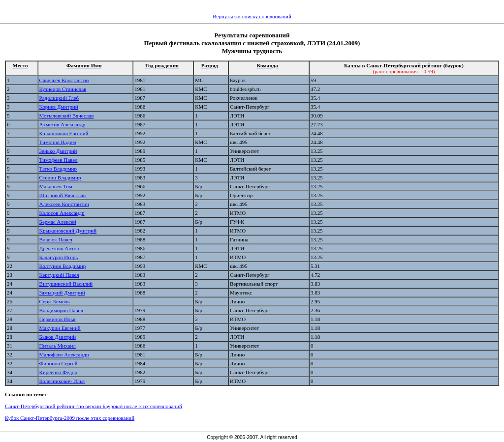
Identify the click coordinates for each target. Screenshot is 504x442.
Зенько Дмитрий (58, 151)
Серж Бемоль (55, 301)
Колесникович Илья (62, 381)
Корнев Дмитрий (59, 107)
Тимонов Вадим (58, 142)
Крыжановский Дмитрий (68, 231)
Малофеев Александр (64, 354)
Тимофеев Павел (59, 160)
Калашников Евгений (64, 133)
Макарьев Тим (56, 186)
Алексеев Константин (64, 204)
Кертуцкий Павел (59, 275)
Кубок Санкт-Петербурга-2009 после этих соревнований (70, 418)
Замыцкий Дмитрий (62, 293)
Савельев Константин (64, 80)
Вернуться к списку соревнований (252, 16)
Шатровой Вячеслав (63, 195)
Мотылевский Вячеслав (67, 116)
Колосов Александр (62, 213)
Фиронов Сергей (59, 363)
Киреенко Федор (58, 372)
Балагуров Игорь (59, 257)
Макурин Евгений (60, 328)
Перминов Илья (58, 319)
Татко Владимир (58, 169)
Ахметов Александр (63, 124)
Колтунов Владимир (63, 266)
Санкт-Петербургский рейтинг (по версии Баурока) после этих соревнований (94, 406)
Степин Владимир (60, 177)
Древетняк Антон (60, 248)
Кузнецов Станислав (63, 89)
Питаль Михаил (58, 346)
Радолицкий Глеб (59, 98)
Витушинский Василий (66, 284)
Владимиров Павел (61, 310)
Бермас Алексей (58, 222)
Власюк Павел (56, 239)
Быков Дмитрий (58, 337)
